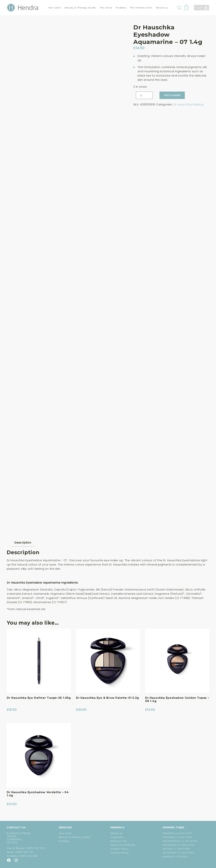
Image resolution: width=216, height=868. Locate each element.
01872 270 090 (36, 848)
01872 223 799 (24, 852)
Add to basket (172, 95)
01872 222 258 (28, 856)
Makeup (198, 104)
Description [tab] (23, 543)
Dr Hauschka (182, 104)
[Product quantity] (144, 95)
